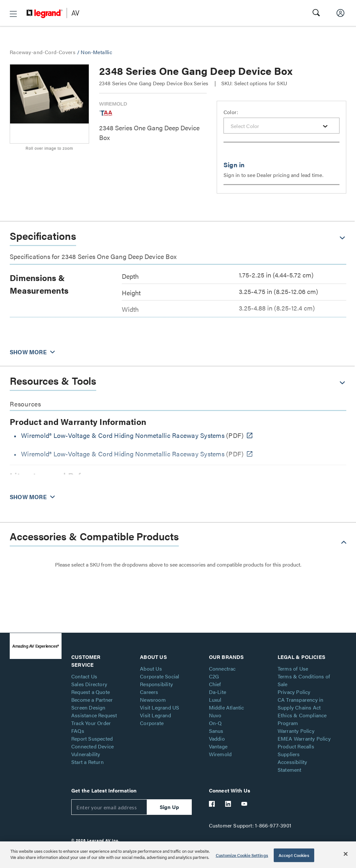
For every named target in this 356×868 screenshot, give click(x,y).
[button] (13, 14)
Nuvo (215, 715)
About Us (151, 669)
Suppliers (289, 754)
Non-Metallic (96, 52)
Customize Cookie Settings (242, 855)
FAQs (78, 731)
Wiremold (220, 754)
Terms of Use (293, 669)
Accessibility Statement (293, 766)
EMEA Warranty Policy (304, 739)
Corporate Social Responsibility (160, 680)
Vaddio (217, 739)
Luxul (215, 700)
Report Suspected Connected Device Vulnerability (92, 746)
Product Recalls (296, 746)
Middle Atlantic (227, 707)
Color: (231, 112)
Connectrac (222, 669)
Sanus (216, 731)
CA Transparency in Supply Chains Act (301, 704)
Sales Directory (89, 684)
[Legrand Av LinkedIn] (228, 804)
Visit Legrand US (160, 707)
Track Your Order (91, 723)
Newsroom (153, 700)
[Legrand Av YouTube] (245, 804)
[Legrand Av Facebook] (212, 804)
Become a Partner (92, 700)
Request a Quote (91, 692)
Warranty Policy (296, 731)
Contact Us (84, 676)
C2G (214, 676)
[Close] (346, 854)
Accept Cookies (294, 855)
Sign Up (169, 807)
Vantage (218, 746)
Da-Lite (218, 692)
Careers (149, 692)
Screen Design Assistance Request (94, 711)
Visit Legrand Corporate (155, 719)
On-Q (215, 723)
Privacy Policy (294, 692)
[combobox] (281, 126)
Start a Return (87, 762)
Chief (215, 684)
